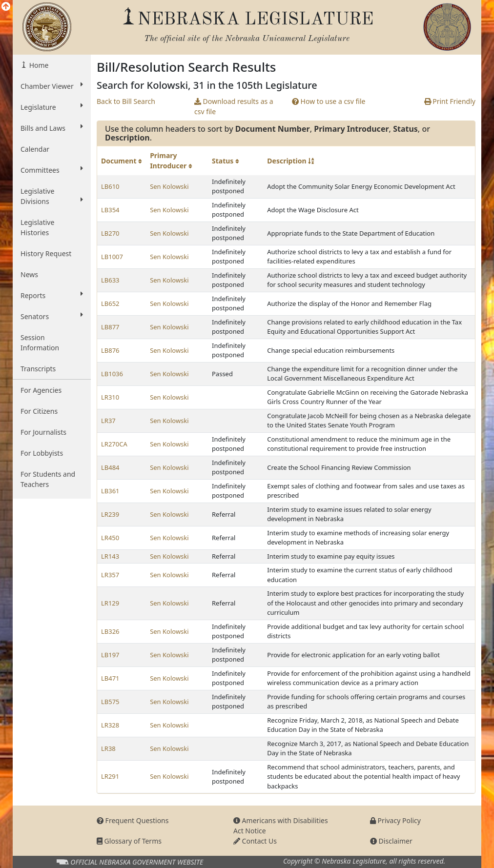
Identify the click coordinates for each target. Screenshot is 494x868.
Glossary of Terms (129, 841)
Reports (52, 295)
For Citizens (39, 411)
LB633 (110, 280)
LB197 (110, 655)
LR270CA (114, 444)
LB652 (110, 303)
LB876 (110, 350)
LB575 (110, 702)
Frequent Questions (133, 820)
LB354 (110, 210)
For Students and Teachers (48, 479)
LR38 (108, 748)
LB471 (110, 678)
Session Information (40, 343)
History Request (46, 253)
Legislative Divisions (52, 196)
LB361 (110, 491)
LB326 (110, 631)
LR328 (110, 725)
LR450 (110, 538)
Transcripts (38, 369)
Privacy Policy (395, 820)
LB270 (110, 233)
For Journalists (43, 432)
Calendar (35, 149)
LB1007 (112, 257)
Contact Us (255, 841)
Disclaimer (391, 841)
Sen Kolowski (169, 186)
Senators (52, 316)
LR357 (110, 575)
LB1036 (112, 374)
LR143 (110, 556)
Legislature (52, 107)
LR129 (110, 603)
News (29, 274)
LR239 (110, 514)
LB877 (110, 327)
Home (38, 65)
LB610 (110, 186)
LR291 (110, 776)
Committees (52, 170)
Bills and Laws (52, 128)
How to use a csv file (329, 101)
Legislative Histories (37, 227)
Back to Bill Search (126, 101)
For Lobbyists (42, 453)
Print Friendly (450, 101)
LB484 (110, 467)
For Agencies (41, 390)
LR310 (110, 397)
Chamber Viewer (52, 86)
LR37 (108, 421)
